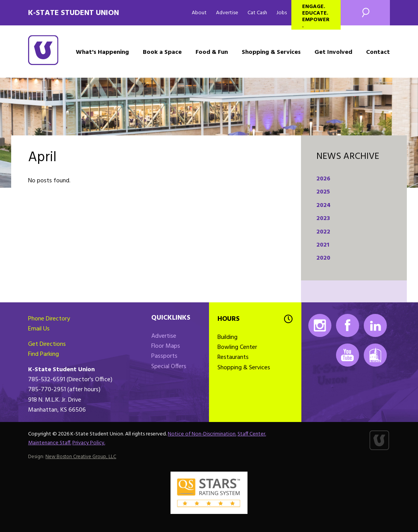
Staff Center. (252, 434)
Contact (378, 52)
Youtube (348, 355)
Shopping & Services (271, 52)
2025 (323, 192)
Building (227, 337)
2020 (323, 258)
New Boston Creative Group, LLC (81, 457)
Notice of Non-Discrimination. (202, 434)
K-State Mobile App (375, 355)
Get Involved (333, 52)
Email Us (39, 329)
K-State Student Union (74, 13)
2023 (323, 218)
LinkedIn (375, 325)
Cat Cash (257, 13)
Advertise (227, 13)
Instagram (320, 325)
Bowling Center (237, 347)
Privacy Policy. (89, 443)
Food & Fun (212, 52)
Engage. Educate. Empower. (316, 16)
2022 (323, 232)
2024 (324, 205)
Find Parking (43, 354)
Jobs (282, 13)
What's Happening (102, 52)
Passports (164, 356)
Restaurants (233, 357)
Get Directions (47, 344)
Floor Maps (166, 346)
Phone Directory (49, 319)
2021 (323, 245)
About (199, 13)
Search (365, 13)
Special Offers (169, 367)
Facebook (348, 325)
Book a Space (162, 52)
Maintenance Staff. (50, 443)
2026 (323, 179)
